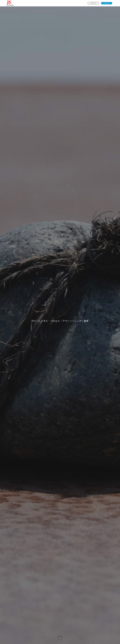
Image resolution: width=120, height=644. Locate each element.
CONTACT (107, 3)
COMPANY (93, 3)
